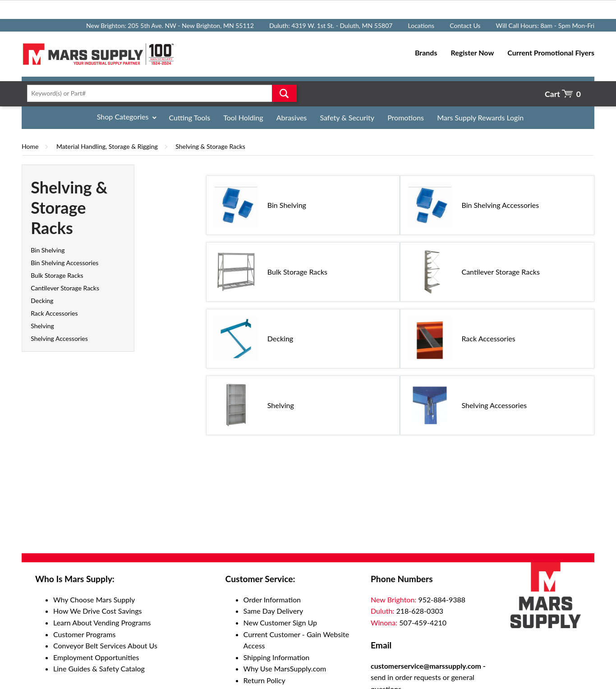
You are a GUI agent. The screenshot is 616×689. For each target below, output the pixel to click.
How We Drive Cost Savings (97, 611)
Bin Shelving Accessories (64, 263)
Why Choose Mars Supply (94, 599)
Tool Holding (243, 117)
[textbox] (159, 93)
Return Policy (264, 680)
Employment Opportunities (96, 657)
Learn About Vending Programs (102, 622)
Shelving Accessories (59, 338)
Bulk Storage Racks (57, 275)
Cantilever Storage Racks (65, 288)
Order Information (272, 599)
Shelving (42, 326)
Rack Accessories (54, 313)
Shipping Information (277, 657)
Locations (421, 25)
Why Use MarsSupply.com (285, 668)
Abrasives (292, 117)
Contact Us (465, 25)
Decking (42, 301)
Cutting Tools (190, 117)
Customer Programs (84, 634)
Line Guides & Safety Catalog (99, 668)
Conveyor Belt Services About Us (105, 645)
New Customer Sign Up (280, 622)
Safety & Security (347, 117)
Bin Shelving (48, 250)
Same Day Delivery (274, 611)
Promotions (406, 117)
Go (284, 93)
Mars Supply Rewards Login (480, 117)
